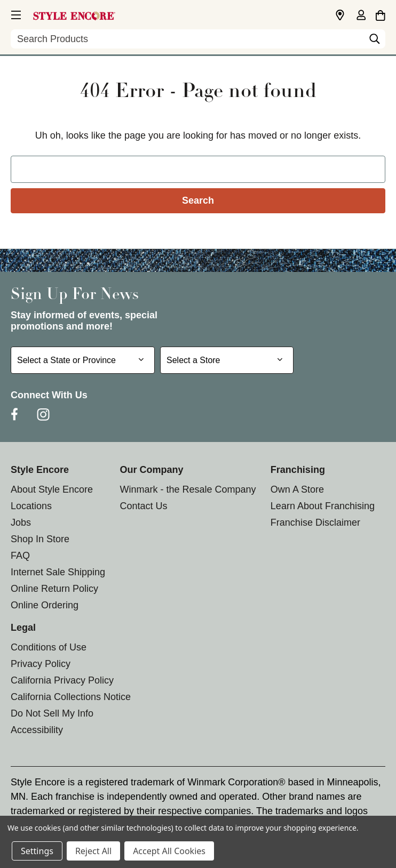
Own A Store (297, 489)
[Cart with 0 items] (380, 14)
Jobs (21, 523)
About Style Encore (52, 489)
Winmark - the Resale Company (188, 489)
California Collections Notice (71, 697)
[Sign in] (361, 16)
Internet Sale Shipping (58, 572)
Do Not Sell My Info (52, 713)
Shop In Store (40, 539)
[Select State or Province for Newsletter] (83, 360)
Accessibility (37, 730)
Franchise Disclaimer (315, 523)
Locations (31, 506)
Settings (37, 851)
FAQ (20, 556)
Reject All (93, 851)
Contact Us (143, 506)
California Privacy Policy (62, 680)
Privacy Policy (41, 664)
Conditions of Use (49, 647)
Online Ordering (45, 605)
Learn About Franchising (323, 506)
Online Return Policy (54, 589)
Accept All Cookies (169, 851)
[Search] (375, 42)
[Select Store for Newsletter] (227, 360)
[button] (15, 13)
